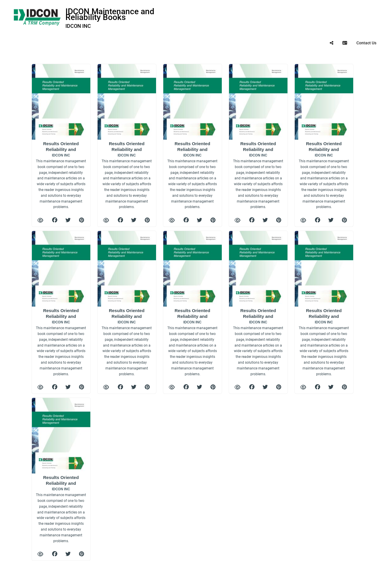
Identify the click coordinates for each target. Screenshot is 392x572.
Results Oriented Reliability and (61, 175)
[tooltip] (331, 43)
